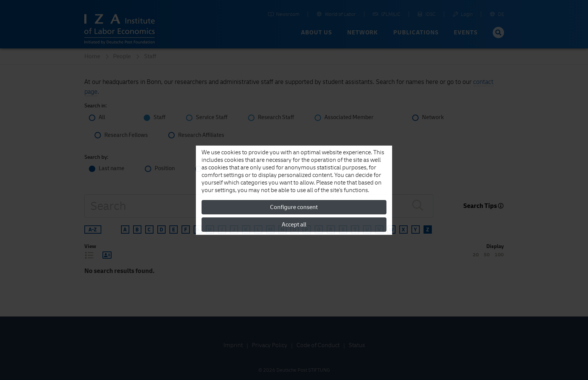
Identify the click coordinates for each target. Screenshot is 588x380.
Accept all (294, 225)
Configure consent (294, 207)
